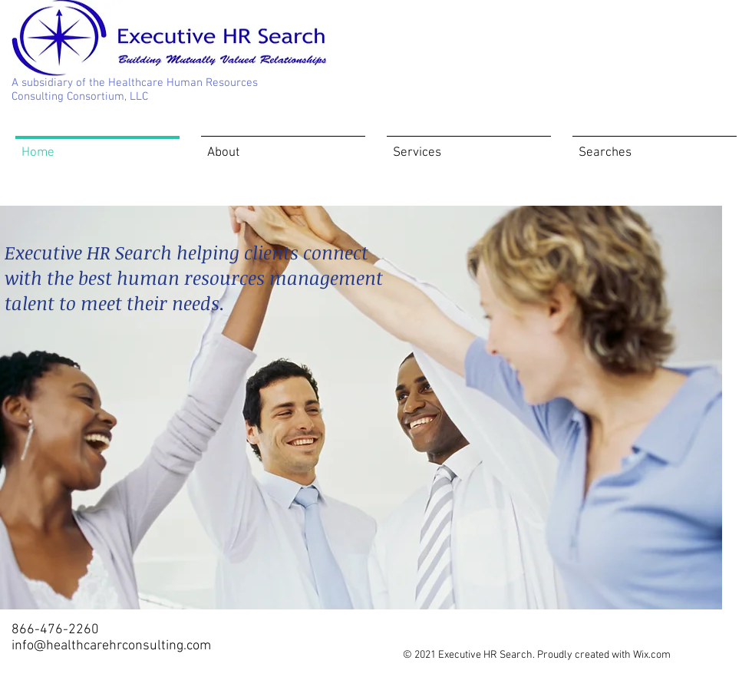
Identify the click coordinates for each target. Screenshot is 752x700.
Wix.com (652, 655)
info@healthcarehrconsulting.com (111, 646)
